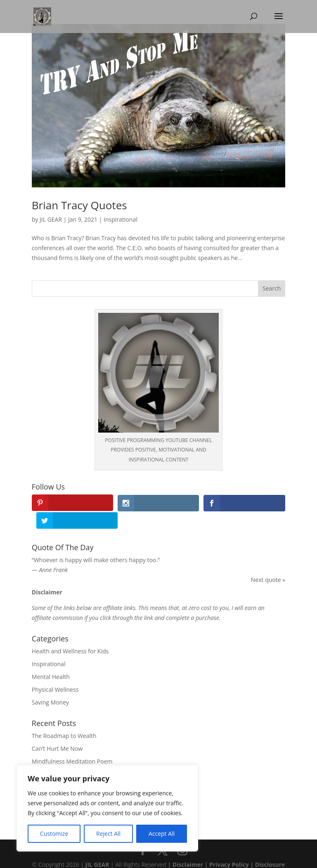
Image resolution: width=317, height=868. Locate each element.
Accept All (162, 834)
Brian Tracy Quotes (79, 205)
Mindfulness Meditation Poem (72, 744)
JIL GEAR (51, 219)
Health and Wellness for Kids (70, 634)
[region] (107, 808)
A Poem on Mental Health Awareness (82, 756)
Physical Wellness (55, 672)
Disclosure (270, 847)
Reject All (108, 834)
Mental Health (51, 659)
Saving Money (50, 685)
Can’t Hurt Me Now (57, 731)
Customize (54, 834)
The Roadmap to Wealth (64, 718)
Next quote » (268, 562)
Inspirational (121, 219)
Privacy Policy (229, 847)
